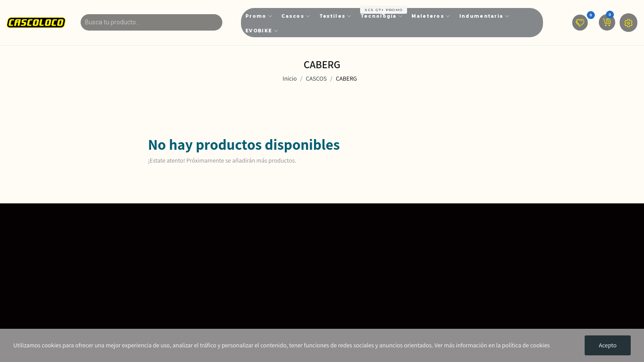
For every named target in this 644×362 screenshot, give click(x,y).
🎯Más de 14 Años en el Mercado (290, 261)
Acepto (608, 345)
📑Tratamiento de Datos (454, 245)
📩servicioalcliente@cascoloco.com (295, 321)
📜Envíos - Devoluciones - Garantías (472, 261)
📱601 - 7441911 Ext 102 (275, 306)
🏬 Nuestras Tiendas (272, 245)
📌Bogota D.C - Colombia (278, 291)
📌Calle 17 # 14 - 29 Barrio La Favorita (296, 276)
